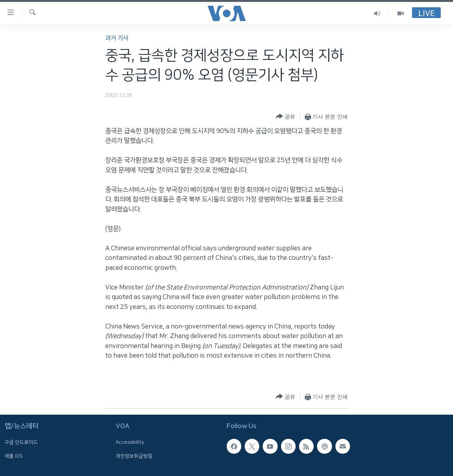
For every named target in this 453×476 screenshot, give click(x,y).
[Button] (285, 117)
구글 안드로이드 (21, 443)
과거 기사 (117, 38)
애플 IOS (14, 456)
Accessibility (130, 443)
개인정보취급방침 (134, 456)
